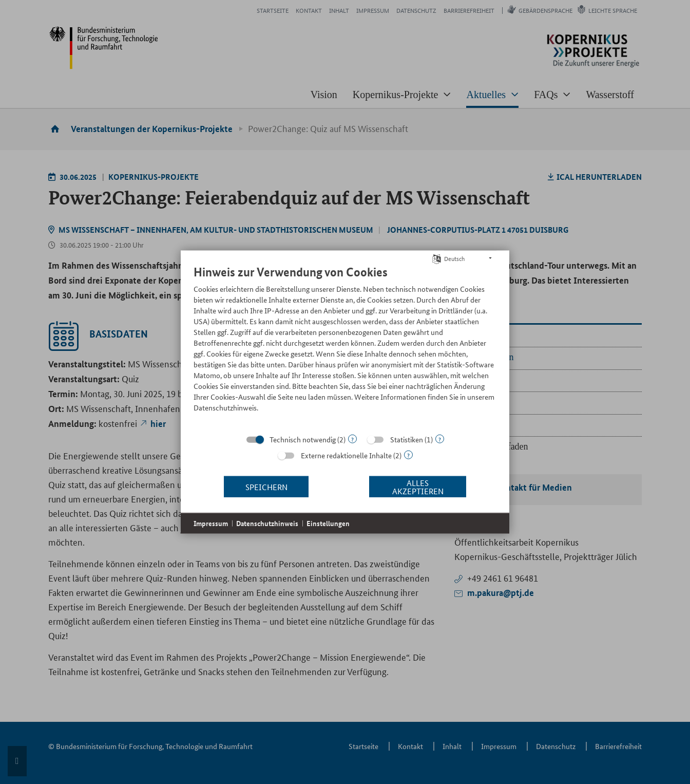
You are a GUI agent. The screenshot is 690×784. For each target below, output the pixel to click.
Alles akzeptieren (418, 486)
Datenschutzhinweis (267, 523)
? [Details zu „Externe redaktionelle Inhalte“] (408, 455)
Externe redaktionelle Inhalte (346, 455)
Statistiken (407, 439)
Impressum (211, 523)
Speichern (266, 486)
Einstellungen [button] (328, 523)
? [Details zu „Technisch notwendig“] (352, 439)
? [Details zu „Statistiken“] (440, 439)
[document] (345, 346)
